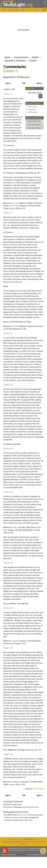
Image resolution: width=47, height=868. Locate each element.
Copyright (32, 109)
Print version (33, 107)
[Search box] (32, 96)
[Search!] (40, 96)
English (35, 57)
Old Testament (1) (35, 125)
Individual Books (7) (35, 128)
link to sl (24, 844)
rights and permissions (13, 842)
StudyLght (14, 4)
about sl (39, 842)
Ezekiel (33, 60)
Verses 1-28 (9, 89)
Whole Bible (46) (34, 121)
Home (7, 57)
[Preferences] (44, 10)
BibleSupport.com (20, 807)
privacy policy (29, 839)
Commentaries (21, 57)
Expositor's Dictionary (15, 60)
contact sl (29, 842)
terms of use (15, 839)
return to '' (35, 789)
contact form (39, 850)
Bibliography (33, 112)
